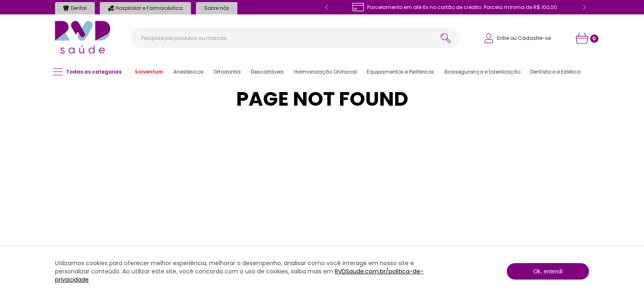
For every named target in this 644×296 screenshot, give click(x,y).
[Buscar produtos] (446, 38)
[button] (149, 72)
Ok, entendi (548, 271)
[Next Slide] (584, 7)
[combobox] (296, 38)
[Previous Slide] (327, 7)
